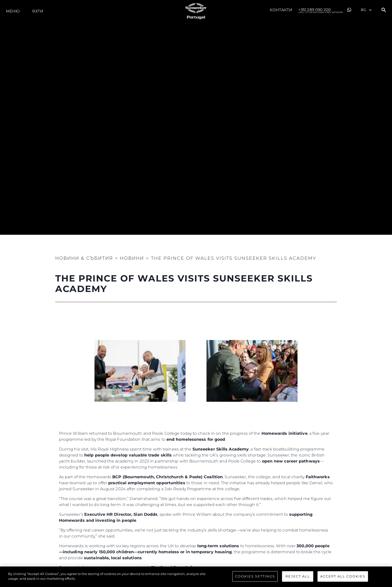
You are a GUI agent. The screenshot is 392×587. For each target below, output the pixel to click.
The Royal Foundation (174, 568)
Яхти (38, 11)
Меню (13, 11)
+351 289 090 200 (321, 10)
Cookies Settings (255, 578)
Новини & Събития (84, 258)
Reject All (298, 578)
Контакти (281, 10)
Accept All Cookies (343, 578)
